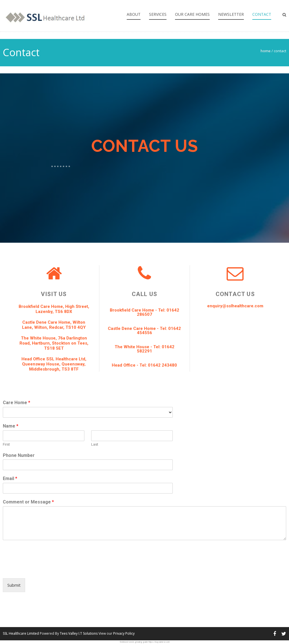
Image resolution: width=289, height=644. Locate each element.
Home (266, 51)
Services (158, 14)
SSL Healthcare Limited (21, 633)
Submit (14, 585)
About (134, 14)
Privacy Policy (124, 633)
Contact (262, 14)
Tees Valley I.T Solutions (79, 633)
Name (11, 426)
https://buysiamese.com (159, 642)
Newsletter (231, 14)
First (6, 444)
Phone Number (19, 455)
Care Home (17, 403)
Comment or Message (28, 502)
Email (10, 478)
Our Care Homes (192, 14)
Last (95, 444)
